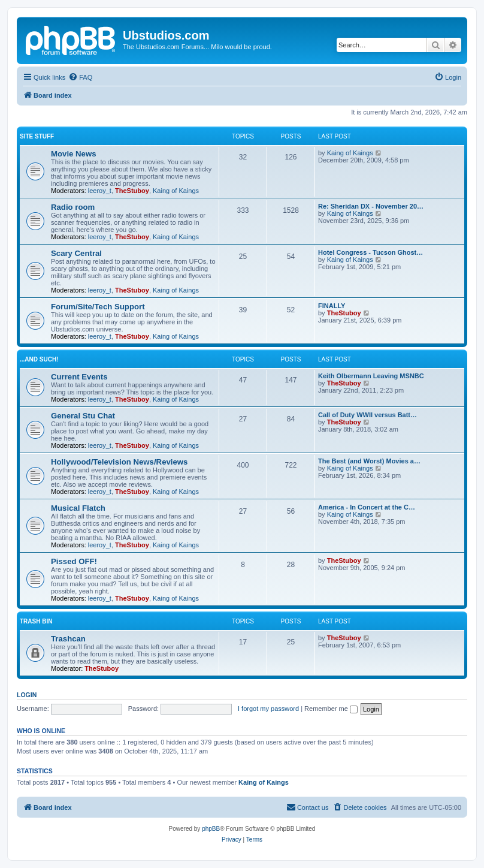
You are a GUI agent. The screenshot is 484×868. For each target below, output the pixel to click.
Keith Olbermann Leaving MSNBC (371, 376)
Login (27, 695)
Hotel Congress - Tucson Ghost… (370, 252)
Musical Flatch (78, 508)
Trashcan (68, 639)
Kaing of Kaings (176, 191)
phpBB (211, 829)
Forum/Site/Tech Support (98, 307)
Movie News (74, 154)
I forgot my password (268, 709)
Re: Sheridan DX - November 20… (371, 206)
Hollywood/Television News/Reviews (119, 462)
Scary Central (76, 253)
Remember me (331, 709)
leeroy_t (100, 191)
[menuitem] (80, 77)
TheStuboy (132, 191)
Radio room (73, 207)
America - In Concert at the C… (367, 507)
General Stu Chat (83, 416)
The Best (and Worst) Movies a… (369, 461)
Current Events (79, 377)
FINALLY (332, 306)
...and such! (39, 359)
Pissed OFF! (74, 561)
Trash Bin (36, 621)
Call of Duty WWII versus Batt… (367, 415)
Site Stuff (37, 136)
